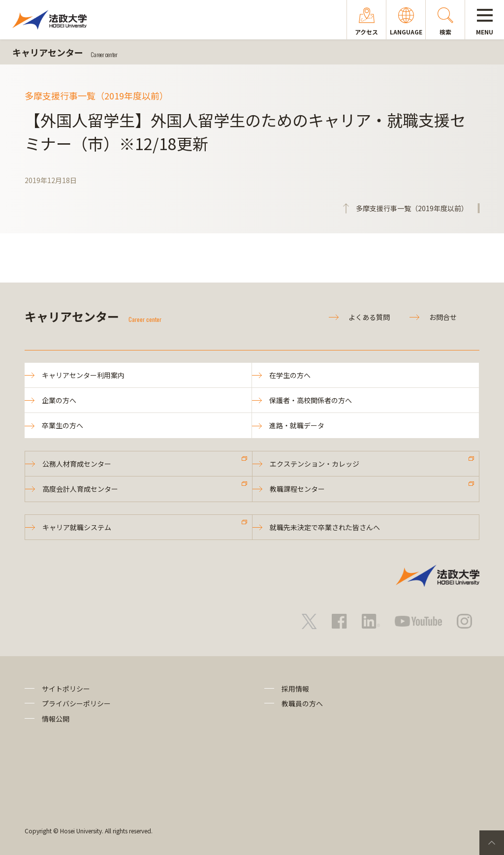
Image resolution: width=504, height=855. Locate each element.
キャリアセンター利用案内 (83, 375)
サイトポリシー (66, 689)
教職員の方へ (302, 703)
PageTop (492, 843)
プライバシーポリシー (76, 703)
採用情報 (295, 689)
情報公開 (56, 719)
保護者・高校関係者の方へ (311, 400)
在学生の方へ (290, 375)
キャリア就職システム (77, 527)
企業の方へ (59, 400)
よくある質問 (369, 317)
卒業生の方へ (63, 425)
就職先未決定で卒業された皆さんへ (325, 527)
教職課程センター (297, 489)
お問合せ (443, 317)
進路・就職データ (297, 425)
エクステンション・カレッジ (315, 464)
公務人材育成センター (77, 464)
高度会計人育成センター (80, 489)
